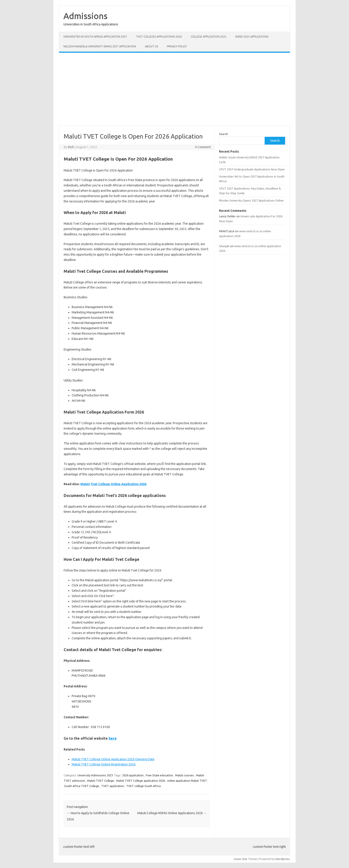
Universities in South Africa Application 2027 (95, 37)
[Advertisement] (174, 89)
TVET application (113, 786)
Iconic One (241, 859)
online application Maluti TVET (187, 781)
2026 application (133, 775)
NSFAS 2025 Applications (252, 37)
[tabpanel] (137, 688)
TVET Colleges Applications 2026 (159, 37)
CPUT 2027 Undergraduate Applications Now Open (252, 169)
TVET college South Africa (143, 786)
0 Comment (203, 147)
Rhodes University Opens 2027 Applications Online (251, 200)
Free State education (159, 775)
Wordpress (283, 859)
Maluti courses (185, 775)
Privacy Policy (177, 46)
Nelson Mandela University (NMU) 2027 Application (100, 46)
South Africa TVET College (82, 786)
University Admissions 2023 (95, 775)
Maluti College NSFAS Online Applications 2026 (172, 813)
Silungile (224, 246)
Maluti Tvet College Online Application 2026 (113, 484)
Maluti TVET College (101, 781)
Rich (71, 147)
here (113, 738)
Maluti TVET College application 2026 (141, 781)
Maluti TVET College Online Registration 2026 (104, 764)
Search (223, 134)
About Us (151, 46)
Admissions (85, 16)
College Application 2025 (209, 37)
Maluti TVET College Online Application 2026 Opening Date (113, 759)
